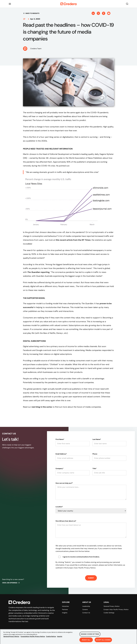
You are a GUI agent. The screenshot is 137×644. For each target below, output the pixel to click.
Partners (65, 609)
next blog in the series (42, 407)
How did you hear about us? (66, 521)
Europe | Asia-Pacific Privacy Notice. (82, 568)
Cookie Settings (109, 613)
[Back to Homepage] (68, 4)
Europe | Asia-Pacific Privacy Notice (116, 609)
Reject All (86, 641)
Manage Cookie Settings (90, 635)
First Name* (60, 439)
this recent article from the (73, 240)
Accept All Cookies (103, 641)
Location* (59, 507)
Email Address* (61, 454)
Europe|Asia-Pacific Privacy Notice (33, 637)
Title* (95, 468)
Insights (65, 613)
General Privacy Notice (112, 606)
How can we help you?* (64, 483)
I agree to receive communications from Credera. (81, 557)
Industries (65, 606)
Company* (60, 468)
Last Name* (97, 439)
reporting (38, 272)
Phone (95, 454)
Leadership (86, 606)
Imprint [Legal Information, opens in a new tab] (60, 637)
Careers (85, 609)
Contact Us (86, 613)
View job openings (11, 583)
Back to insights (31, 13)
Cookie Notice (51, 637)
